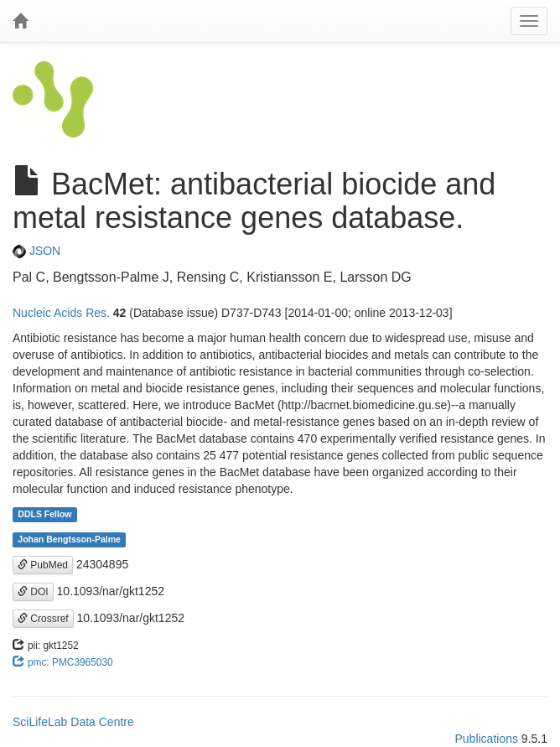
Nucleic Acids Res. (61, 313)
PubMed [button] (43, 565)
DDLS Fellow (44, 515)
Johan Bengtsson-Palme (69, 540)
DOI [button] (33, 592)
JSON (36, 251)
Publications (486, 739)
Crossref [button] (43, 619)
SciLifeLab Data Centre (73, 722)
